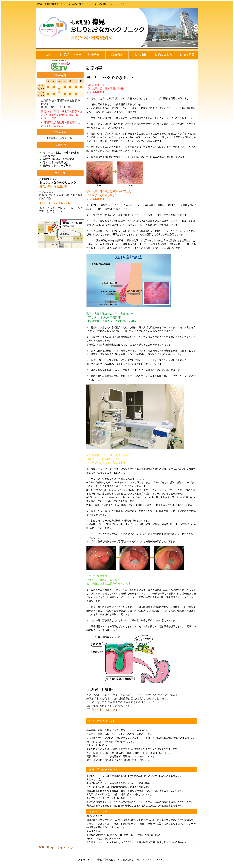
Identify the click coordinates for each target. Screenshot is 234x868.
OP (42, 847)
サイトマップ (65, 847)
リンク (50, 847)
